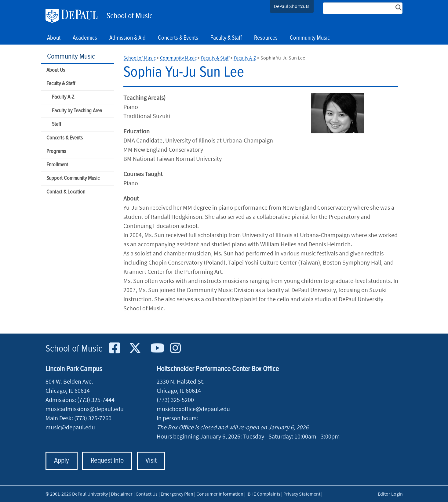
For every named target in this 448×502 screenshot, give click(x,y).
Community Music (71, 57)
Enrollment (57, 165)
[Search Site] (363, 8)
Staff (56, 124)
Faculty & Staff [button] (226, 38)
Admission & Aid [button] (127, 38)
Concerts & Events (65, 138)
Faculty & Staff (61, 84)
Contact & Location (66, 192)
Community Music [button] (310, 38)
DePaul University (75, 16)
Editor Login (390, 494)
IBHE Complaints (263, 494)
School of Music (130, 16)
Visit (151, 461)
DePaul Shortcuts (292, 6)
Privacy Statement (302, 494)
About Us (56, 70)
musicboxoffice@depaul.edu (193, 409)
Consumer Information (220, 494)
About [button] (54, 38)
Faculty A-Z (63, 97)
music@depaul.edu (70, 427)
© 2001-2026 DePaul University (77, 494)
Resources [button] (266, 38)
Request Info (107, 461)
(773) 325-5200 (175, 400)
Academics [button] (85, 38)
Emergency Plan (177, 494)
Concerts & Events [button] (178, 38)
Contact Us (147, 494)
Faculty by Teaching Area (77, 111)
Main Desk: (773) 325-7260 (78, 418)
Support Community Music (73, 178)
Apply (62, 461)
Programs (56, 152)
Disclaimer (122, 494)
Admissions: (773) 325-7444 (80, 400)
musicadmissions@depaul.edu (85, 409)
